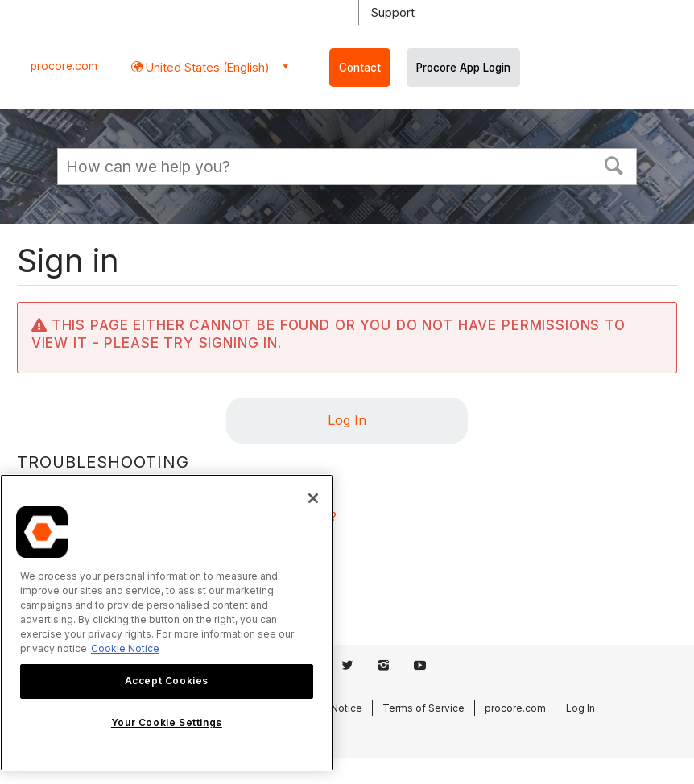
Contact (360, 68)
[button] (614, 164)
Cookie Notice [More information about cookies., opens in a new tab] (125, 648)
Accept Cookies (167, 681)
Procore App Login (463, 68)
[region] (167, 623)
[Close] (313, 498)
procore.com (64, 66)
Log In (347, 420)
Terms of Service (423, 708)
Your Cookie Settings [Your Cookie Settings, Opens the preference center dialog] (167, 722)
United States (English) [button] (206, 67)
